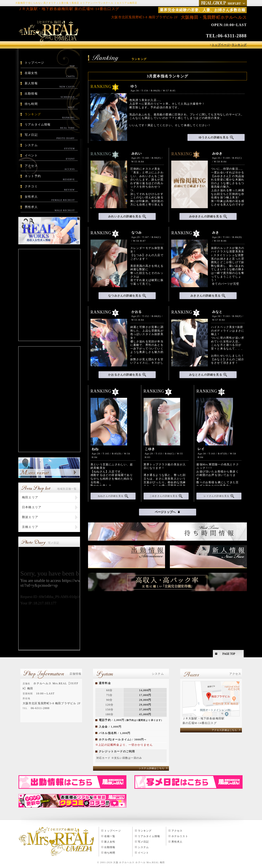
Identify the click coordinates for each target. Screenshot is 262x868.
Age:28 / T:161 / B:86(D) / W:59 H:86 (227, 237)
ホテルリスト (180, 836)
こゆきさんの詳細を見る (166, 496)
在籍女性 (50, 75)
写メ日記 (50, 136)
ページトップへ (167, 512)
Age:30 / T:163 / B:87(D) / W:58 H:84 (217, 453)
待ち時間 (50, 106)
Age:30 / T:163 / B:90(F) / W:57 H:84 (228, 316)
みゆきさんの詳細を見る (208, 216)
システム (50, 147)
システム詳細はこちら (152, 768)
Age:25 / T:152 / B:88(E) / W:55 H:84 (147, 316)
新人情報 (50, 85)
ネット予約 (50, 178)
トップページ (50, 64)
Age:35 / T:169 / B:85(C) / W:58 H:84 (227, 158)
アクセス (50, 167)
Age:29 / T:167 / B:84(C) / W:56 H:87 (146, 237)
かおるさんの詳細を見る (127, 375)
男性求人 (50, 209)
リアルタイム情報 (50, 126)
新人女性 (110, 842)
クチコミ (50, 188)
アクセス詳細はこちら (225, 730)
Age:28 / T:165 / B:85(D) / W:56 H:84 (111, 453)
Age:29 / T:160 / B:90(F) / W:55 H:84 (147, 158)
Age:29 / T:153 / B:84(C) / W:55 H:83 (164, 453)
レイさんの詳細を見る (219, 496)
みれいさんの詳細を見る (127, 216)
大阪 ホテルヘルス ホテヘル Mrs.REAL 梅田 (139, 862)
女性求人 (50, 198)
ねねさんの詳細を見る (113, 496)
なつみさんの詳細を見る (127, 296)
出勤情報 (50, 95)
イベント (50, 157)
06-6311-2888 (232, 36)
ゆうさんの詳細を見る (216, 137)
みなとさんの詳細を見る (208, 375)
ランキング (50, 116)
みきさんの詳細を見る (208, 296)
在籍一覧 (110, 836)
